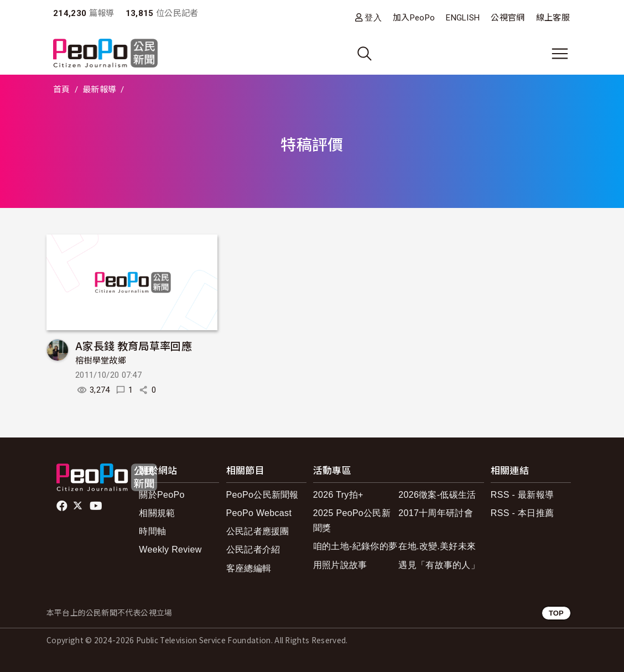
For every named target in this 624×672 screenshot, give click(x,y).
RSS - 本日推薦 (522, 513)
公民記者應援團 (258, 531)
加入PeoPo (414, 18)
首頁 (62, 90)
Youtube (97, 506)
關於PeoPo (162, 495)
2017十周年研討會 (436, 513)
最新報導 (99, 90)
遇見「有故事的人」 (439, 565)
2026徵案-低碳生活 (437, 495)
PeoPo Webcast (259, 513)
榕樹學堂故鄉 (101, 361)
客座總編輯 (249, 568)
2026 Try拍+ (338, 495)
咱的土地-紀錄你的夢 (355, 546)
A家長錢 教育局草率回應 (134, 345)
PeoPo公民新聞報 (262, 495)
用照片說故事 (340, 565)
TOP (556, 613)
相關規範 (157, 513)
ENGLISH (463, 18)
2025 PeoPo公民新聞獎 (352, 520)
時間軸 (152, 531)
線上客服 (553, 18)
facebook (63, 506)
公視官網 (508, 18)
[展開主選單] (560, 54)
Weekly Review (170, 549)
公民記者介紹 (253, 549)
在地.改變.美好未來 (437, 546)
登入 (373, 17)
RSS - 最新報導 (522, 495)
